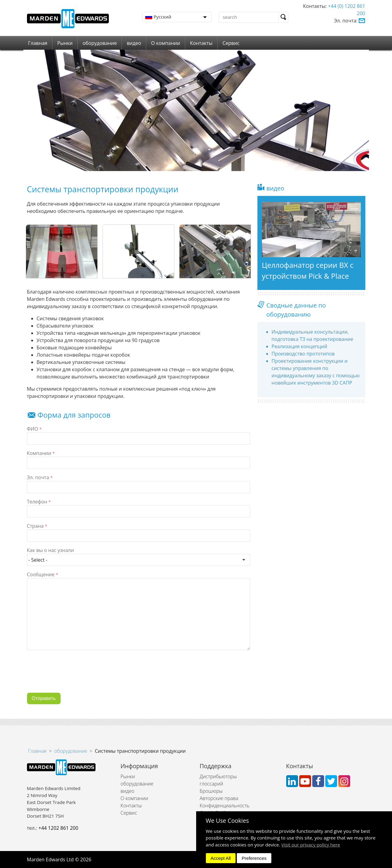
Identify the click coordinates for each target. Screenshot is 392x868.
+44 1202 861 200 (58, 828)
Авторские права (219, 798)
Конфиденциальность (225, 806)
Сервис (231, 43)
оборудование (100, 43)
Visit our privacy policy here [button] (311, 845)
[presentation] (73, 676)
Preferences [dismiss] (254, 858)
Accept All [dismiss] (221, 858)
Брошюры (211, 791)
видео (134, 43)
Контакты (201, 43)
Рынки (65, 43)
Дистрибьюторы (218, 776)
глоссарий (211, 784)
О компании (166, 43)
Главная (38, 43)
